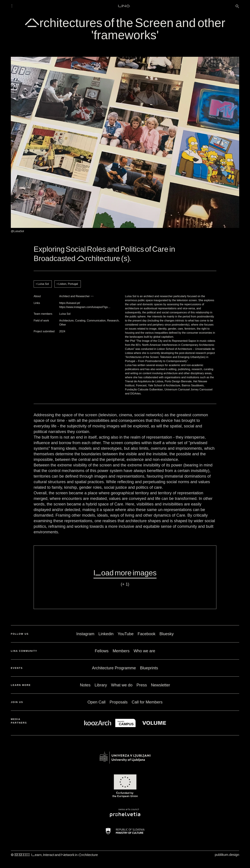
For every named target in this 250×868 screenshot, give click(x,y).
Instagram (85, 634)
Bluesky (166, 634)
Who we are (144, 651)
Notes (85, 685)
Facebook (146, 634)
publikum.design (227, 855)
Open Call (96, 702)
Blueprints (149, 668)
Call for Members (147, 702)
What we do (122, 685)
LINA (124, 6)
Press (142, 685)
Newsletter (160, 685)
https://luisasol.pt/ (70, 303)
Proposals (119, 702)
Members (121, 651)
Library (101, 685)
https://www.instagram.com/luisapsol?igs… (85, 307)
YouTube (126, 634)
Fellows (102, 651)
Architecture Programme (114, 668)
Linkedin (106, 634)
